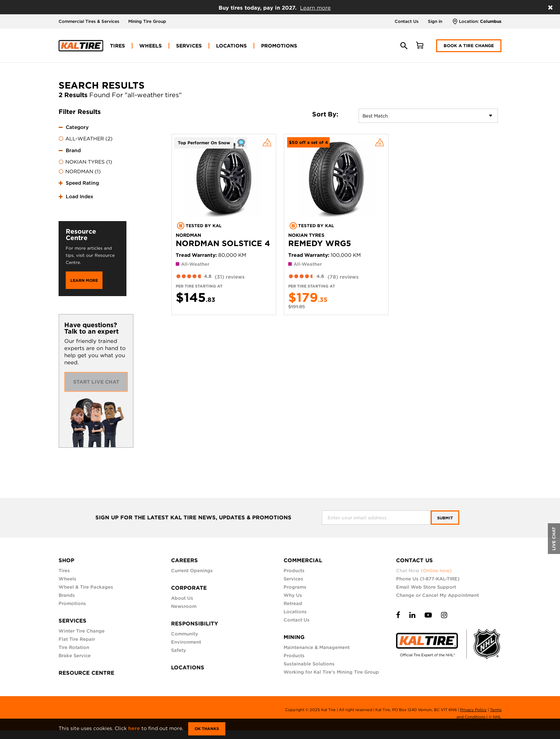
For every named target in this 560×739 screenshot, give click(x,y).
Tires (64, 571)
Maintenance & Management (317, 647)
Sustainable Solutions (309, 664)
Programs (295, 587)
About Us (182, 598)
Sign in (435, 21)
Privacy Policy (473, 710)
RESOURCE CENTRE (86, 673)
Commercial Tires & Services (89, 21)
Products (294, 571)
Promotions (72, 603)
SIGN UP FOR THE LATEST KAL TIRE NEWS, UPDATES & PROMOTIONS (193, 518)
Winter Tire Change (82, 631)
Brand (73, 150)
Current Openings (192, 571)
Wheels (67, 579)
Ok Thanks (207, 729)
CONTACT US (414, 560)
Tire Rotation (74, 647)
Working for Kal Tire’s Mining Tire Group (331, 672)
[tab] (92, 132)
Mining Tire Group (147, 21)
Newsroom (184, 606)
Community (185, 634)
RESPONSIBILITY (195, 624)
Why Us (293, 595)
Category (77, 127)
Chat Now (424, 571)
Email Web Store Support (426, 587)
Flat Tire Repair (77, 639)
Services (293, 579)
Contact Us (407, 21)
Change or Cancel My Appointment (437, 595)
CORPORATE (189, 588)
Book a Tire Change (469, 46)
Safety (179, 650)
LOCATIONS (188, 668)
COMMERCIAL (303, 560)
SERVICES (72, 621)
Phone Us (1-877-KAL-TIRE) (428, 579)
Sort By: (325, 114)
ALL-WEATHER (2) (86, 139)
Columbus (491, 21)
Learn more (315, 8)
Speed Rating (82, 183)
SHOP (66, 560)
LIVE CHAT (554, 539)
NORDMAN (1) (80, 172)
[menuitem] (117, 46)
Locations (295, 612)
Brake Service (75, 656)
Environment (186, 642)
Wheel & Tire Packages (86, 587)
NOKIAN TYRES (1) (85, 162)
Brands (67, 595)
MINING (294, 637)
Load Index (79, 196)
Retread (293, 603)
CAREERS (184, 560)
